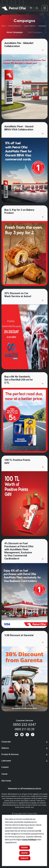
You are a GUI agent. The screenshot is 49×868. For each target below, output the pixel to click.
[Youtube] (16, 735)
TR (31, 8)
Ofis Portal (6, 781)
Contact (5, 767)
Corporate (6, 742)
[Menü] (45, 8)
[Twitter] (27, 735)
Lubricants (6, 761)
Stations (5, 748)
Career (5, 774)
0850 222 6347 (24, 725)
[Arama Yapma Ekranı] (37, 8)
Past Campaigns (35, 32)
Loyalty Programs (30, 26)
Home (3, 26)
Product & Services (15, 26)
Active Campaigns (15, 32)
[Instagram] (22, 735)
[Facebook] (33, 735)
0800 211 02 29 (25, 729)
